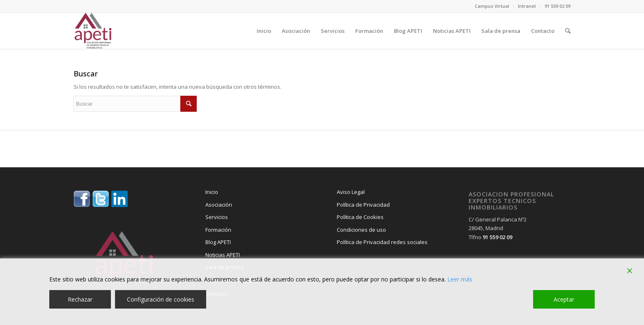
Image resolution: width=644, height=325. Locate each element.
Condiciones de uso (361, 230)
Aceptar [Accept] (564, 299)
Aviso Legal (351, 192)
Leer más (460, 279)
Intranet (527, 6)
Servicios (217, 217)
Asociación (219, 205)
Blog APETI (218, 242)
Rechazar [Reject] (80, 299)
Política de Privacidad (363, 205)
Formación (218, 230)
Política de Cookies (360, 217)
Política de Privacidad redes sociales (382, 242)
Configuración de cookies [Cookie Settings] (161, 299)
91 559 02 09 (558, 6)
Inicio (212, 192)
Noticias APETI (223, 255)
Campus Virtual (492, 6)
